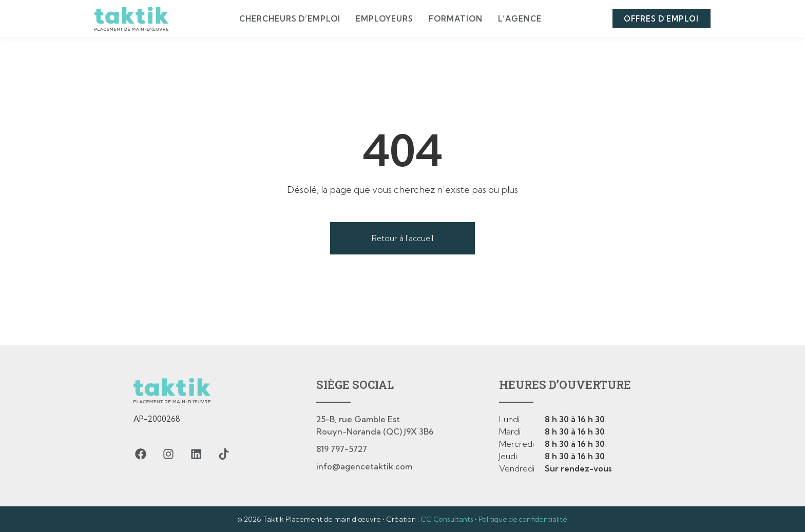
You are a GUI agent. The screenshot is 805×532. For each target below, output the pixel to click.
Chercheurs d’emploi (288, 19)
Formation (454, 19)
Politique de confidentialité (523, 519)
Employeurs (383, 19)
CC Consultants (447, 519)
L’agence (518, 19)
